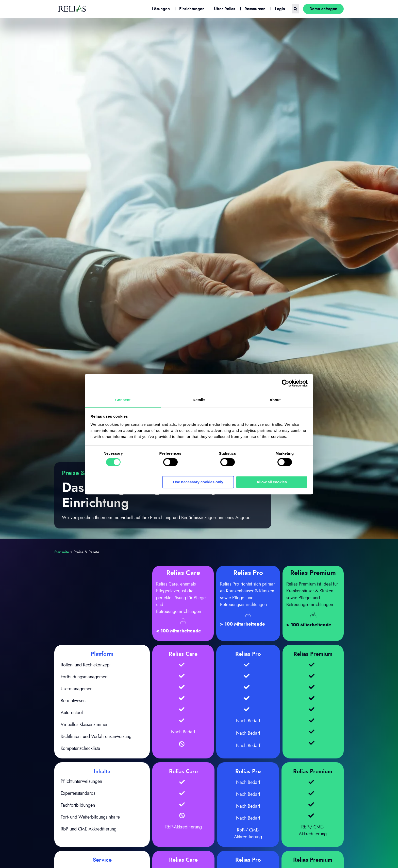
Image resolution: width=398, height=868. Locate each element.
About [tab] (275, 400)
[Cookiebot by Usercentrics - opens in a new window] (285, 383)
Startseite (62, 552)
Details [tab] (199, 400)
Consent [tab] (123, 400)
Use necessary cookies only (198, 482)
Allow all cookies (272, 482)
